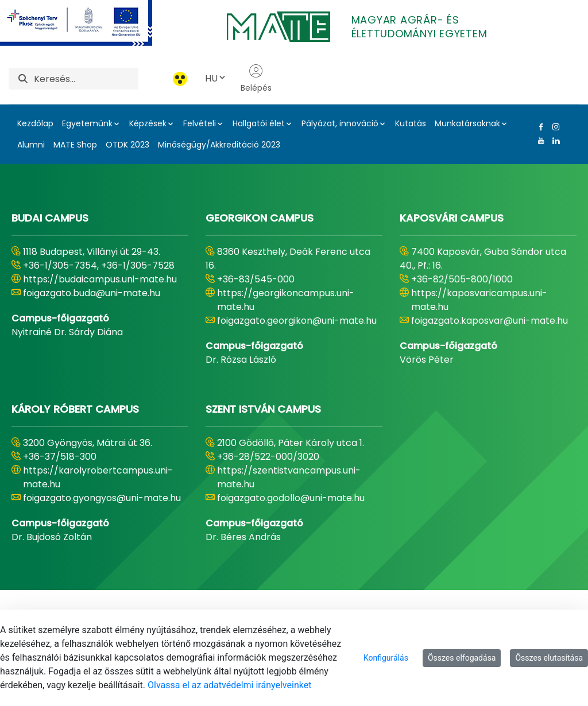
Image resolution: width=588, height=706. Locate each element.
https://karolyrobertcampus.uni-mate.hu (98, 477)
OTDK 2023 (127, 145)
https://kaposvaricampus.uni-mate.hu (479, 300)
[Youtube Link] (539, 141)
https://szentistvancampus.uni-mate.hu (289, 477)
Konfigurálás (386, 658)
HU (216, 78)
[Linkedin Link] (554, 141)
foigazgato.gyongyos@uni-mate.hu (102, 498)
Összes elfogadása (462, 658)
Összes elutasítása (549, 658)
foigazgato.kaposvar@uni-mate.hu (490, 321)
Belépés (256, 79)
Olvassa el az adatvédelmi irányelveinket (229, 685)
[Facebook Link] (539, 127)
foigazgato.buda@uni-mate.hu (92, 293)
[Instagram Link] (554, 127)
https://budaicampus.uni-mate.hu (100, 279)
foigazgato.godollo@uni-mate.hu (291, 498)
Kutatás (411, 123)
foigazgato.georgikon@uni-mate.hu (297, 321)
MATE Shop (75, 145)
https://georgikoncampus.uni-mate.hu (286, 300)
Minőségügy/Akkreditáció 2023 (219, 145)
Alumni (31, 145)
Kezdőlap (35, 123)
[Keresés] (86, 79)
